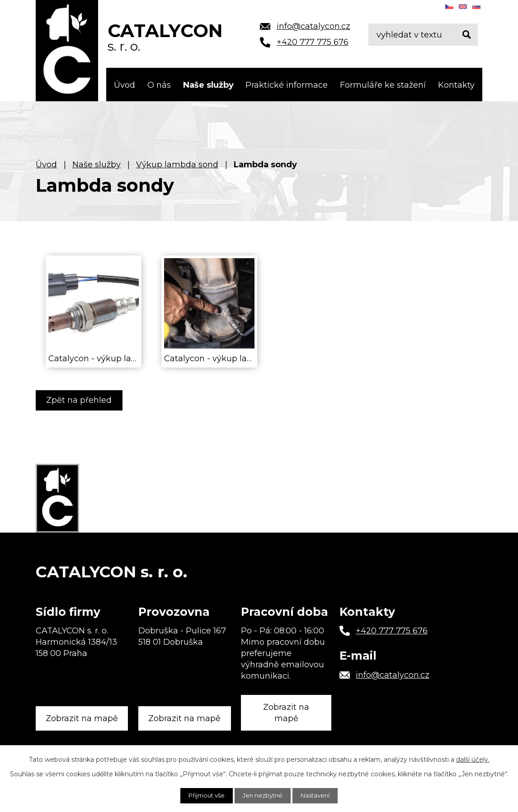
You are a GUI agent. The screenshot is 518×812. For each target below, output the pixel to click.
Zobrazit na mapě (83, 712)
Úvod (125, 85)
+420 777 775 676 (392, 628)
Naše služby (208, 85)
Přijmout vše (203, 795)
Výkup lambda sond (177, 165)
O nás (159, 85)
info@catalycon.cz (393, 672)
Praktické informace (287, 85)
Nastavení (319, 795)
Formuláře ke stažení (383, 85)
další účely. (473, 759)
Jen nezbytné (264, 795)
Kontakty (456, 85)
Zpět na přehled (81, 400)
